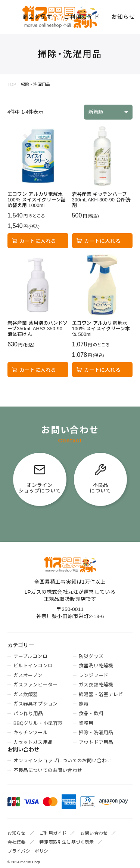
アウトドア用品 (96, 742)
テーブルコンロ (30, 656)
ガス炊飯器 (26, 694)
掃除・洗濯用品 (96, 733)
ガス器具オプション (35, 704)
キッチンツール (31, 733)
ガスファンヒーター (35, 685)
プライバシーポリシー (30, 851)
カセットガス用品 (33, 742)
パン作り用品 (28, 713)
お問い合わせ (94, 833)
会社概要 (17, 842)
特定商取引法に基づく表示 (66, 842)
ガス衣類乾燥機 (96, 685)
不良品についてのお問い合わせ (48, 770)
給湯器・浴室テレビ (101, 694)
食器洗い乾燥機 (96, 666)
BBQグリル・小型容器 (38, 723)
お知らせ (123, 17)
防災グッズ (91, 656)
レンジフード (94, 675)
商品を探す (38, 17)
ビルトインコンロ (33, 666)
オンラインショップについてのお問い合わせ (63, 761)
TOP (12, 84)
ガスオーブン (28, 675)
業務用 (86, 723)
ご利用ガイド (82, 17)
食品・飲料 (91, 713)
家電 (84, 704)
